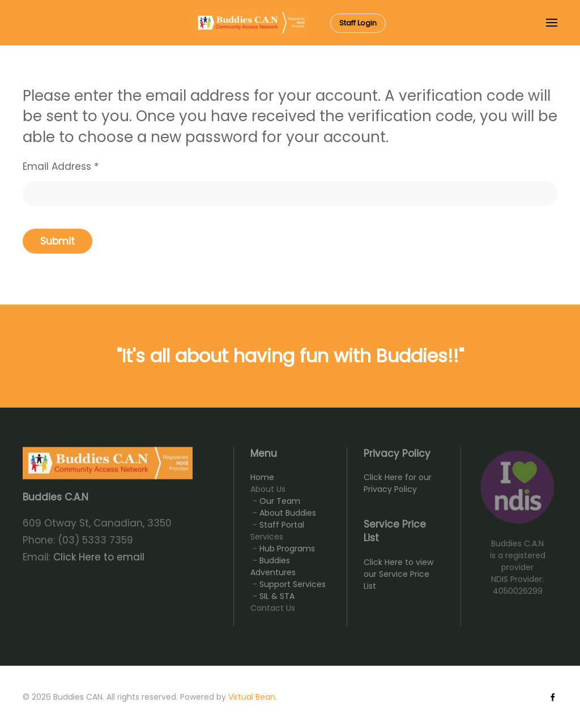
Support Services (293, 584)
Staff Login (358, 23)
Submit (57, 241)
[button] (552, 23)
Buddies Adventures (273, 566)
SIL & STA (277, 596)
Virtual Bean (252, 697)
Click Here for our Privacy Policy (398, 483)
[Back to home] (251, 23)
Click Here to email (99, 557)
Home (262, 477)
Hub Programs (287, 549)
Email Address (61, 166)
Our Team (280, 501)
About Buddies (288, 513)
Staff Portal (282, 525)
